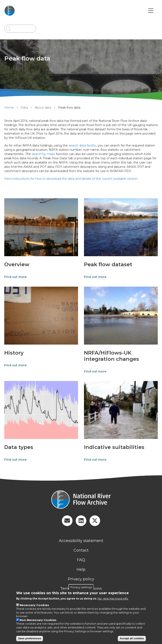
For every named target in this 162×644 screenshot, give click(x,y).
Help (81, 569)
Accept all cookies (132, 638)
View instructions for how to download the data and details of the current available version (71, 179)
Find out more (15, 277)
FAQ (81, 560)
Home (9, 108)
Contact (81, 550)
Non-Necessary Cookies (38, 620)
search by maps (43, 154)
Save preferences (30, 638)
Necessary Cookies (34, 605)
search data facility (82, 145)
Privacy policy (81, 579)
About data (43, 108)
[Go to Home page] (10, 11)
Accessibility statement (81, 541)
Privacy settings (81, 587)
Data (24, 108)
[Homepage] (81, 500)
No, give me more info (113, 598)
